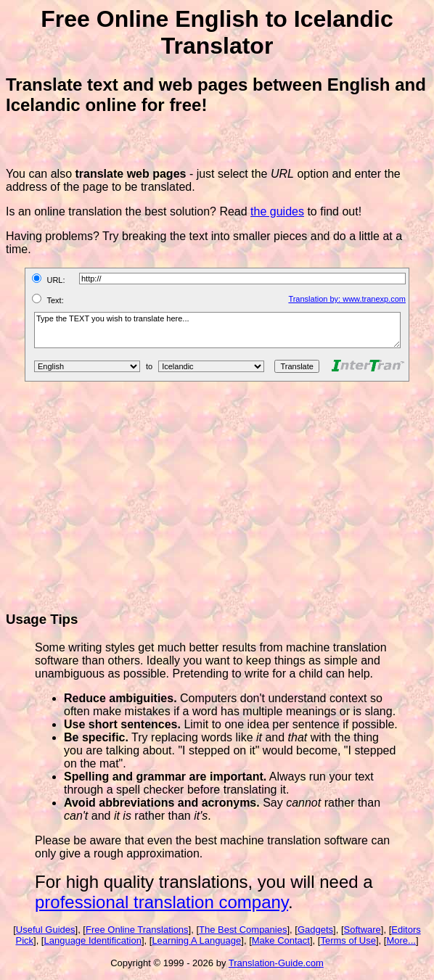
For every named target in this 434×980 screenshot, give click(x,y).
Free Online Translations (137, 930)
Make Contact (281, 940)
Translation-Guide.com (276, 963)
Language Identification (92, 940)
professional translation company (161, 902)
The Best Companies (243, 930)
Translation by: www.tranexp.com (347, 299)
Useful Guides (46, 930)
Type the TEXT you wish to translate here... (217, 330)
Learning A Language (196, 940)
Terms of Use (348, 940)
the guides (277, 211)
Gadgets (315, 930)
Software (363, 930)
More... (401, 940)
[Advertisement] (220, 496)
